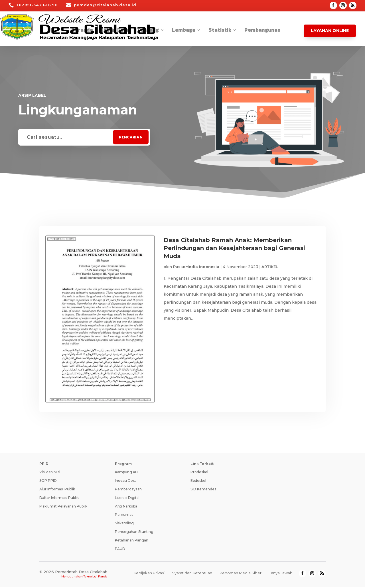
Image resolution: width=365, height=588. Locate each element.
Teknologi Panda (96, 578)
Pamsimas (124, 516)
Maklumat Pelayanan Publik (63, 507)
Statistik (220, 31)
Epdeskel (198, 482)
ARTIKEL (270, 267)
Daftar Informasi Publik (59, 499)
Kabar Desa (115, 31)
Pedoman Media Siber (241, 574)
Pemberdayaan (128, 490)
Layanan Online (330, 31)
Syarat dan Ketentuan (192, 574)
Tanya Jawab (281, 574)
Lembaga (184, 31)
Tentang (148, 31)
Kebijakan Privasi (149, 574)
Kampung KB (126, 473)
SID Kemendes (203, 490)
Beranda (82, 31)
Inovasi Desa (126, 482)
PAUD (120, 550)
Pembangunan (262, 31)
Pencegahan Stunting (134, 533)
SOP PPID (48, 482)
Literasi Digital (127, 499)
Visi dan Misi (50, 473)
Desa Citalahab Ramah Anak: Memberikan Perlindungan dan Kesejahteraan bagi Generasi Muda (234, 248)
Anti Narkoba (126, 507)
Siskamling (124, 524)
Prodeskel (199, 473)
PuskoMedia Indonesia (196, 267)
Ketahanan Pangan (132, 541)
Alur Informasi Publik (57, 490)
